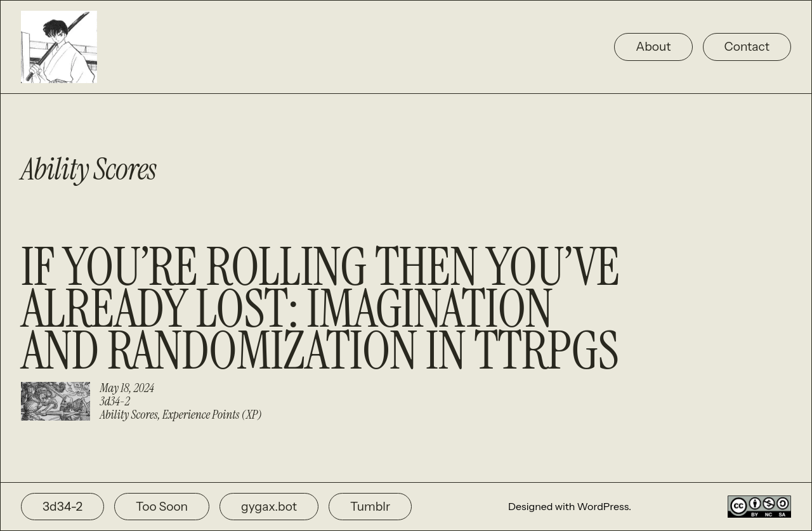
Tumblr (370, 506)
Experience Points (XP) (212, 415)
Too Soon (162, 506)
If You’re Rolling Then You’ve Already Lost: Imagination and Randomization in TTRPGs (320, 309)
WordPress (603, 506)
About (653, 46)
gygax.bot (269, 506)
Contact (747, 46)
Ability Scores (129, 415)
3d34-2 (115, 401)
